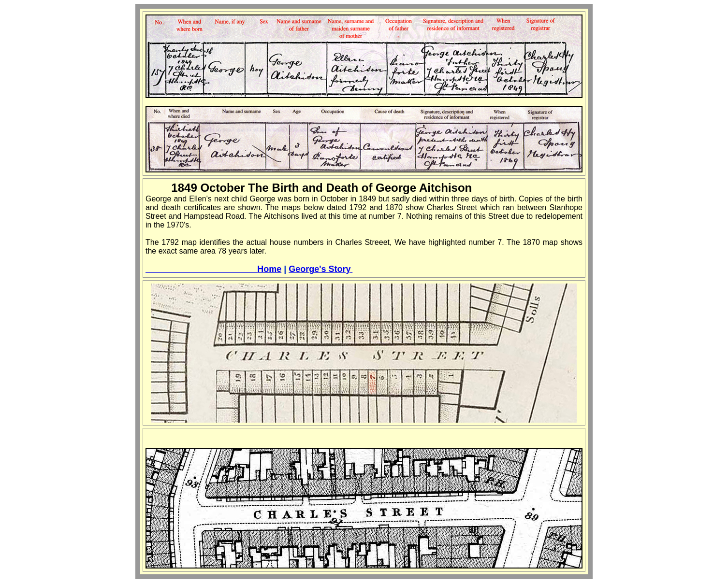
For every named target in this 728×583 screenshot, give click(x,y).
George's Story (320, 269)
